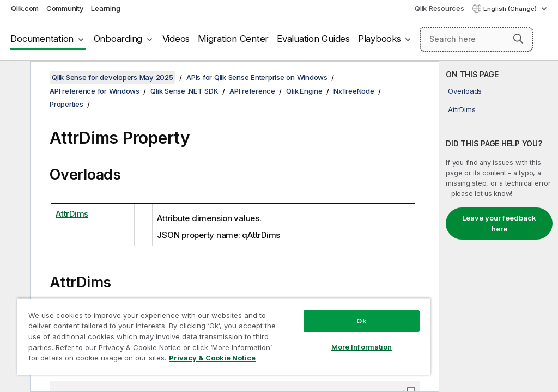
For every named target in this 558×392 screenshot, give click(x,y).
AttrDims (462, 109)
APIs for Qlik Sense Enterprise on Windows (257, 77)
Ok (361, 321)
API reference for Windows (95, 91)
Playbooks (380, 39)
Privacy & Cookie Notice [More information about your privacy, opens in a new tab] (212, 358)
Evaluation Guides (313, 39)
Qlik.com (25, 8)
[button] (518, 39)
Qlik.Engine (304, 91)
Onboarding (118, 39)
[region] (224, 336)
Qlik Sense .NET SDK (184, 91)
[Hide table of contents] (14, 78)
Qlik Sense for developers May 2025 (113, 77)
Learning (105, 8)
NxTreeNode (354, 91)
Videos (176, 39)
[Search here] (476, 39)
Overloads (465, 91)
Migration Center (233, 39)
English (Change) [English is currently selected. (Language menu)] (511, 9)
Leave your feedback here (499, 223)
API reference (252, 91)
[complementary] (499, 226)
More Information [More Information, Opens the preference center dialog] (362, 347)
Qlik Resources (439, 8)
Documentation (42, 39)
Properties (66, 104)
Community (65, 8)
